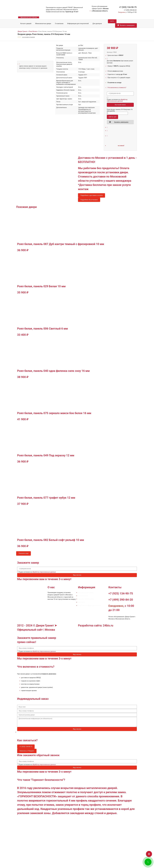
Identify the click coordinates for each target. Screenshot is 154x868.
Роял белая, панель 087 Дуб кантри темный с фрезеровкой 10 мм (61, 244)
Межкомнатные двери (43, 24)
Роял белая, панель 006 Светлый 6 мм (42, 329)
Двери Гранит (22, 31)
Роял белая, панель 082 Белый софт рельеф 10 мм (51, 540)
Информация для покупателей (78, 24)
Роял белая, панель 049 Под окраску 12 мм (46, 455)
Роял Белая (33, 31)
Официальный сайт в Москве (29, 17)
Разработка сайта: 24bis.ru (96, 625)
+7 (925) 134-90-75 (128, 7)
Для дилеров (97, 24)
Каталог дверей (24, 24)
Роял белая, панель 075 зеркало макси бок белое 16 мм (54, 413)
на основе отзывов (28, 37)
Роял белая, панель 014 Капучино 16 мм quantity (120, 110)
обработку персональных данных (117, 100)
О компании (59, 24)
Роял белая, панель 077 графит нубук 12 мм (46, 498)
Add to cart (112, 117)
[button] (149, 854)
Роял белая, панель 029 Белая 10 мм (41, 286)
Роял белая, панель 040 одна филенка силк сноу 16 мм (53, 371)
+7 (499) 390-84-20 (130, 10)
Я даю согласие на (117, 100)
